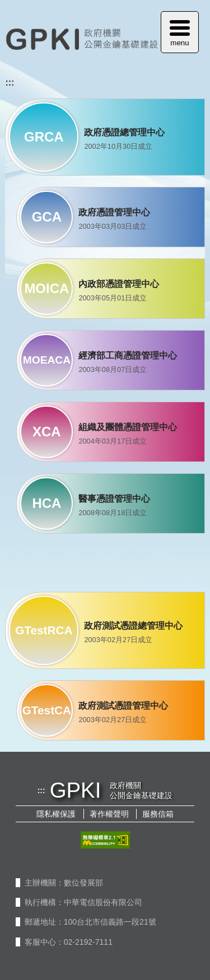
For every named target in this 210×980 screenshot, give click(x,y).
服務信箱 (158, 814)
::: (10, 83)
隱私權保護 (56, 814)
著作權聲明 (109, 814)
